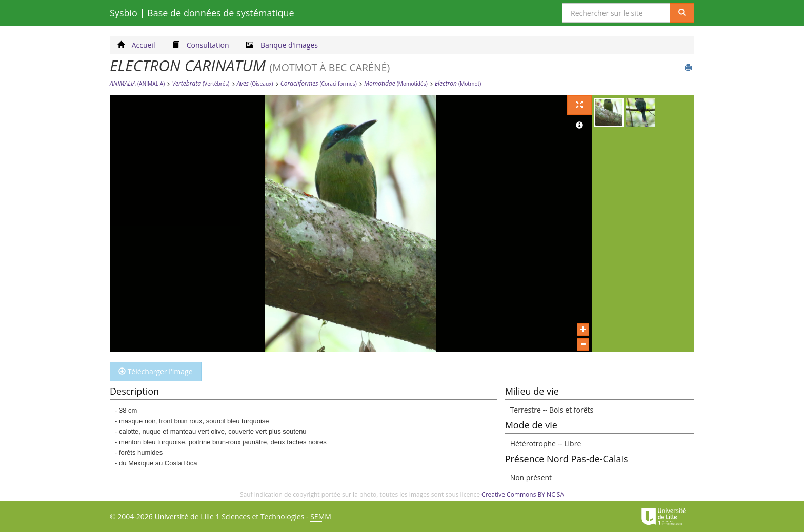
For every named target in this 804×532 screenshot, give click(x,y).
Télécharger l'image (156, 371)
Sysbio (202, 13)
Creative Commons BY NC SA (523, 494)
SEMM (321, 516)
